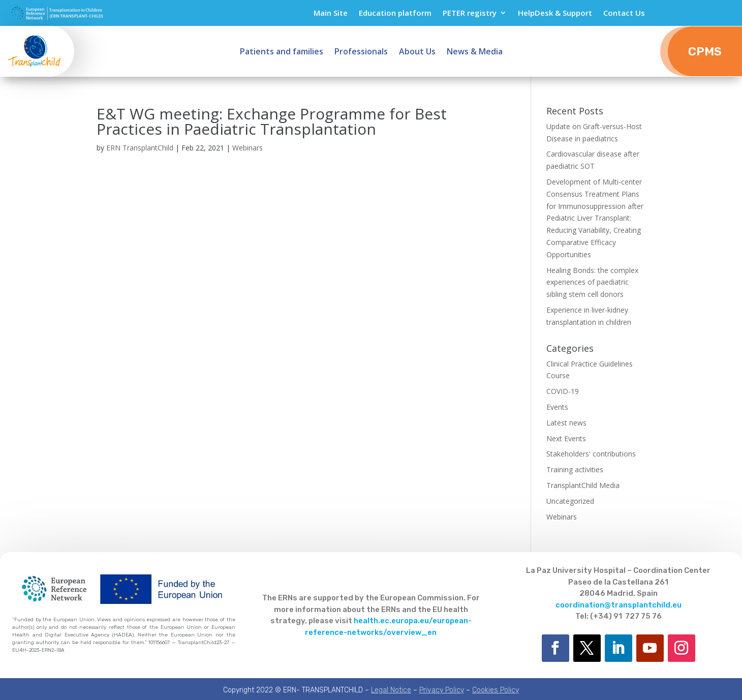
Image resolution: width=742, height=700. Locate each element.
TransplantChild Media (583, 485)
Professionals (361, 52)
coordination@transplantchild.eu (619, 605)
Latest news (566, 423)
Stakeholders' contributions (591, 454)
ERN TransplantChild (140, 148)
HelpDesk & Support (555, 13)
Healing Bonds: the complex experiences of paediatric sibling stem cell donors (592, 282)
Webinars (248, 148)
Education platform (395, 13)
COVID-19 (563, 391)
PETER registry (470, 13)
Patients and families (282, 52)
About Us (417, 52)
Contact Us (624, 13)
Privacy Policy (442, 690)
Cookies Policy (496, 690)
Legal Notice (391, 690)
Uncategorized (570, 501)
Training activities (575, 469)
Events (557, 407)
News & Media (475, 52)
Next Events (566, 438)
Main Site (331, 13)
